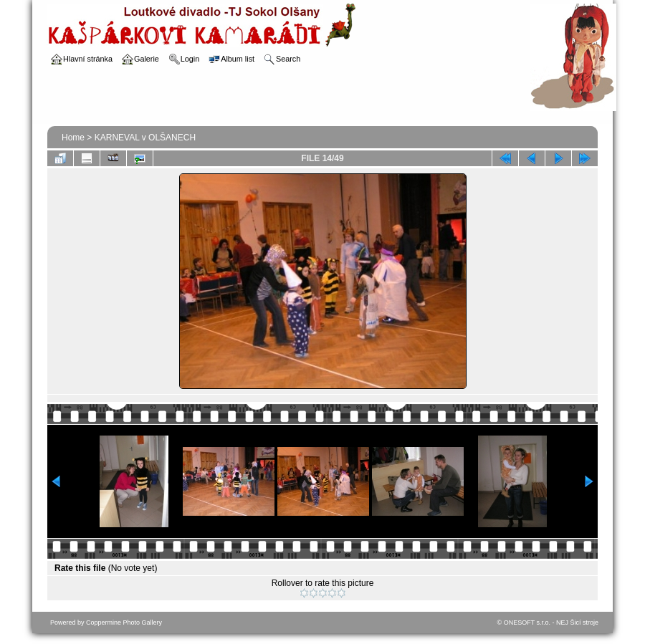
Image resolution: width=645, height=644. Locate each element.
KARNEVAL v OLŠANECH (145, 138)
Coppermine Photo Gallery (124, 623)
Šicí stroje (584, 623)
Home (73, 138)
